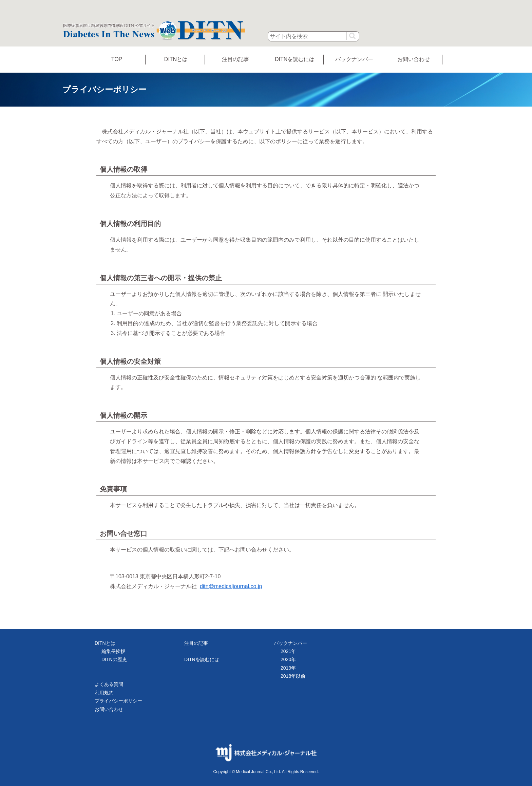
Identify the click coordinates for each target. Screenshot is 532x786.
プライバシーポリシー (118, 701)
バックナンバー (354, 59)
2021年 (288, 651)
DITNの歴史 (114, 659)
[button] (352, 36)
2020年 (288, 659)
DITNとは (176, 59)
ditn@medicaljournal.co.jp (231, 586)
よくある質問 (109, 684)
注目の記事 (235, 59)
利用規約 (104, 693)
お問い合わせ (414, 59)
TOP (117, 59)
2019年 (288, 668)
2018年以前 (293, 676)
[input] (313, 36)
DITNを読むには (295, 59)
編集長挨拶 (113, 651)
